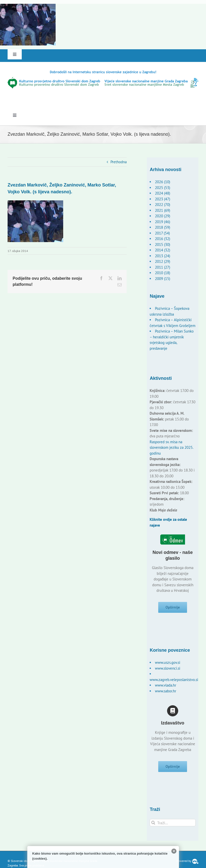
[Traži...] (173, 825)
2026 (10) (163, 182)
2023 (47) (163, 199)
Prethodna (119, 162)
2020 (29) (163, 216)
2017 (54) (162, 233)
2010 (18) (163, 273)
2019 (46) (163, 222)
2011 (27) (163, 267)
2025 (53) (163, 188)
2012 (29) (163, 261)
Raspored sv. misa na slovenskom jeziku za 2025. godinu (171, 448)
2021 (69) (163, 210)
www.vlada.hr (166, 686)
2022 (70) (163, 205)
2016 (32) (163, 239)
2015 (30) (163, 244)
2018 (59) (163, 227)
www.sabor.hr (166, 692)
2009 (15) (163, 279)
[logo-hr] (103, 72)
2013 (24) (163, 256)
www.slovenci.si (168, 669)
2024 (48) (163, 193)
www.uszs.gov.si (168, 664)
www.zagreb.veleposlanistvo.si (174, 681)
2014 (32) (163, 250)
